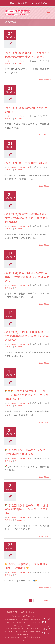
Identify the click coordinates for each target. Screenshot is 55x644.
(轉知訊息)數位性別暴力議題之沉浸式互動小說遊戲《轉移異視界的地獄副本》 (26, 218)
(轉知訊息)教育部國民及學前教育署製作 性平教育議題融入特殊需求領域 (27, 277)
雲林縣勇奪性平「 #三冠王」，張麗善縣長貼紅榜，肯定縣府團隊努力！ (26, 395)
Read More (44, 80)
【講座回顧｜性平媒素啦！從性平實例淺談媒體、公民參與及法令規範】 (26, 509)
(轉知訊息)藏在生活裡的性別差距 (26, 163)
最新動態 (9, 63)
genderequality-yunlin (19, 61)
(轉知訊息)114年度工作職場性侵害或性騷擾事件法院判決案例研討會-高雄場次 (27, 336)
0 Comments (21, 63)
